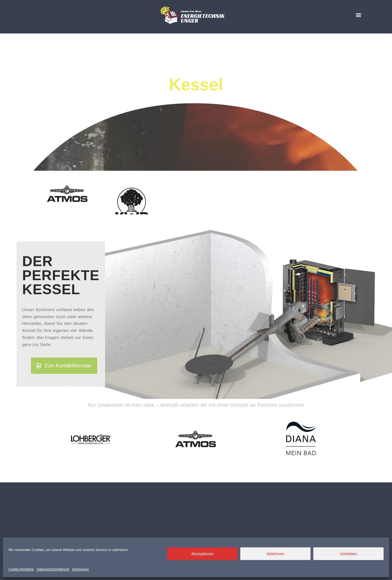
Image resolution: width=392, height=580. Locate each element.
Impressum (81, 569)
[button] (359, 15)
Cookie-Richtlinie (21, 569)
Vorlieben (349, 554)
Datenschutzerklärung (53, 569)
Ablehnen (275, 554)
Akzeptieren (202, 554)
